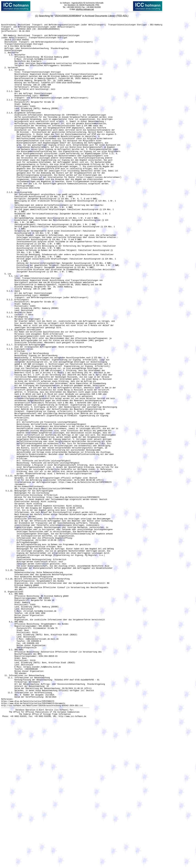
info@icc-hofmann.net (85, 9)
